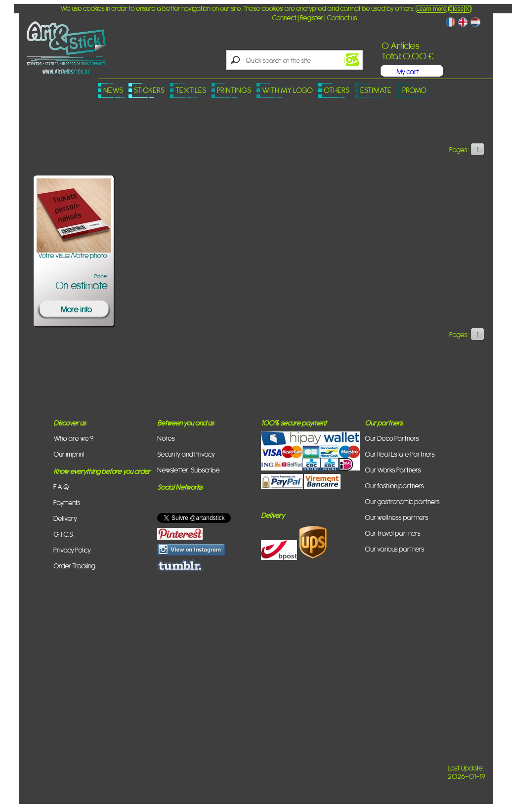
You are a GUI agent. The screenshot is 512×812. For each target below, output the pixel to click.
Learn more (431, 9)
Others (337, 90)
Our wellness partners (397, 517)
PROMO (414, 90)
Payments (67, 502)
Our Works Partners (393, 470)
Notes (166, 438)
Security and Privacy (186, 454)
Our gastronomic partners (402, 501)
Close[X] (460, 9)
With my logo (287, 90)
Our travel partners (393, 533)
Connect (284, 18)
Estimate (376, 90)
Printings (234, 90)
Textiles (191, 90)
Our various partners (395, 549)
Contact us (342, 18)
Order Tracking (74, 566)
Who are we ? (73, 438)
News (113, 90)
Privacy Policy (72, 550)
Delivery (65, 518)
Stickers (149, 90)
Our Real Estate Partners (400, 454)
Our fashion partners (394, 486)
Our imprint (69, 454)
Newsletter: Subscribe (189, 470)
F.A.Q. (62, 487)
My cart (408, 71)
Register (312, 18)
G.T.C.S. (64, 534)
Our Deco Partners (392, 438)
